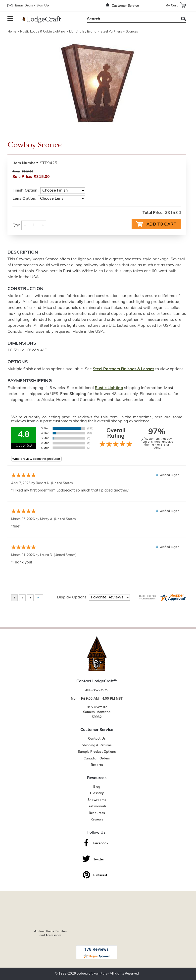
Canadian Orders (97, 759)
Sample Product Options (97, 752)
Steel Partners (111, 32)
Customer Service (125, 6)
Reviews (97, 820)
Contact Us (97, 739)
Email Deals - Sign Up (32, 6)
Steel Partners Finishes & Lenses (123, 369)
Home (12, 32)
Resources (97, 813)
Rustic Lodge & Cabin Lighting (43, 32)
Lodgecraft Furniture (92, 974)
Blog (97, 787)
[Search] (131, 19)
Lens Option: (24, 199)
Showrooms (97, 800)
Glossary (97, 793)
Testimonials (97, 806)
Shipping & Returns (97, 745)
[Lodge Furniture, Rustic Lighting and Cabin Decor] (45, 20)
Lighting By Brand (83, 32)
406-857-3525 (97, 690)
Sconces (132, 32)
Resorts (97, 765)
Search (184, 19)
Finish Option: (25, 191)
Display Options (72, 597)
